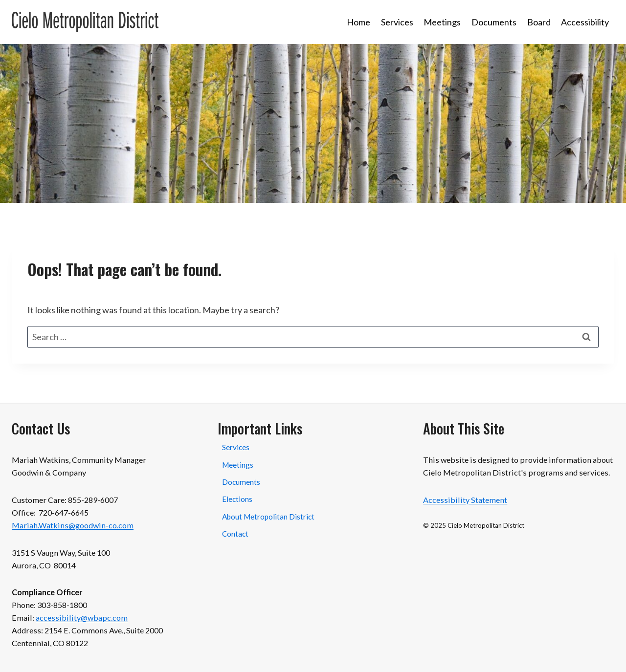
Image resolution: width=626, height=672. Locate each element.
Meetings (442, 22)
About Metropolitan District (268, 517)
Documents (494, 22)
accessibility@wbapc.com (82, 618)
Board (539, 22)
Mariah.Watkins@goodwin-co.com (73, 525)
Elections (237, 499)
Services (397, 22)
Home (358, 22)
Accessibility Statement (465, 500)
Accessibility (585, 22)
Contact (235, 534)
